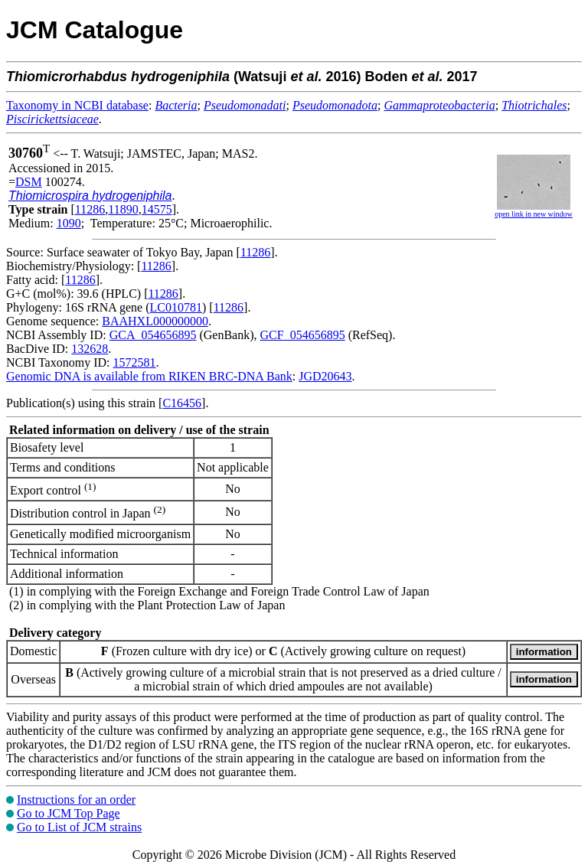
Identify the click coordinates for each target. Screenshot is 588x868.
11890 (123, 209)
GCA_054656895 (153, 335)
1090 (69, 223)
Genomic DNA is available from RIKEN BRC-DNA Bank (149, 376)
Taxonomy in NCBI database (77, 105)
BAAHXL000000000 (155, 321)
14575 (157, 209)
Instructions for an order (76, 799)
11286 (90, 209)
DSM (29, 182)
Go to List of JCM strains (79, 827)
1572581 (134, 362)
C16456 (182, 403)
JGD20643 (325, 376)
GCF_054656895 (303, 335)
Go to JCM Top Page (69, 813)
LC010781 (176, 307)
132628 (90, 349)
